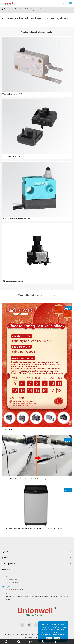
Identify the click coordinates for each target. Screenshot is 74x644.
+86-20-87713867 (12, 580)
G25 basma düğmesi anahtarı (13, 281)
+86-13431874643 (12, 583)
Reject (49, 638)
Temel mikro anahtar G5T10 (13, 94)
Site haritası (29, 637)
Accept (57, 638)
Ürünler (11, 9)
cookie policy (51, 635)
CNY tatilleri (8, 430)
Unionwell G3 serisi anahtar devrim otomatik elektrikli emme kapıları (26, 479)
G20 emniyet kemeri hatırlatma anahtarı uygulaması (21, 11)
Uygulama (6, 551)
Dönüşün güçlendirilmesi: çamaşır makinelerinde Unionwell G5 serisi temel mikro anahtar (33, 528)
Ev (5, 9)
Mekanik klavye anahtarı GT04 (14, 156)
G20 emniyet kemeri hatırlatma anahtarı (38, 9)
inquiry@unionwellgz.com (15, 590)
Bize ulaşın (6, 570)
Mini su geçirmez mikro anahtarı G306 (16, 219)
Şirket (4, 557)
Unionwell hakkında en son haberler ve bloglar (37, 295)
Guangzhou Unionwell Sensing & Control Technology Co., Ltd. (34, 634)
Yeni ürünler (19, 9)
